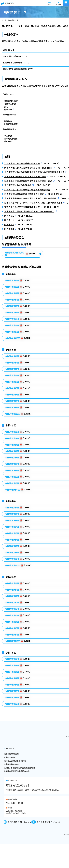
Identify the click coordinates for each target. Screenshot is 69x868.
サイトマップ (11, 748)
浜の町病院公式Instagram (18, 822)
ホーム (4, 20)
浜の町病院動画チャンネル (46, 822)
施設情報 (8, 109)
